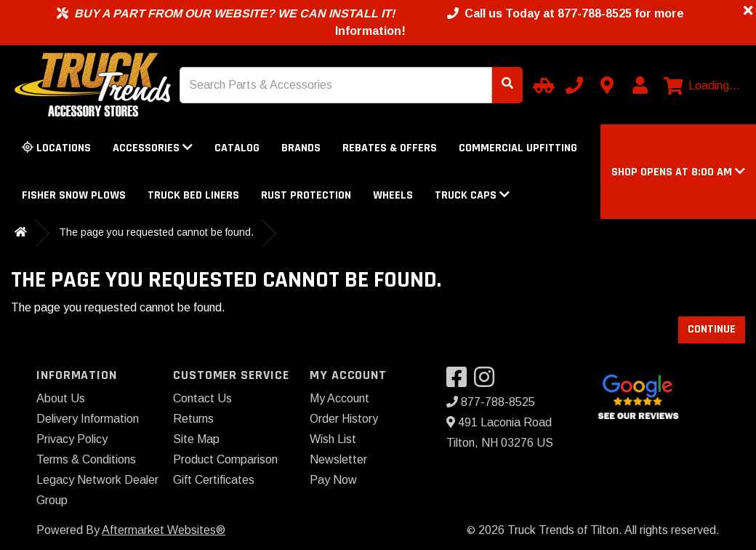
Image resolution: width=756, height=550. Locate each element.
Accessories (153, 148)
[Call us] (574, 85)
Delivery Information (88, 419)
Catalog (237, 148)
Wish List (333, 439)
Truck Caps (472, 195)
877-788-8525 (491, 402)
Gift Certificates (214, 480)
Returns (193, 419)
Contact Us (202, 398)
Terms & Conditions (86, 459)
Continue (712, 329)
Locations (56, 148)
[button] (678, 172)
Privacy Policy (72, 439)
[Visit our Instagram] (488, 382)
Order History (344, 419)
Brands (301, 148)
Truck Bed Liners (193, 195)
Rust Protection (306, 195)
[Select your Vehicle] (542, 85)
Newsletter (338, 459)
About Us (61, 398)
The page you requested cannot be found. (156, 232)
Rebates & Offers (390, 148)
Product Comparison (225, 459)
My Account (339, 398)
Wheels (393, 195)
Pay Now (333, 480)
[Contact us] (607, 85)
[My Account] (640, 85)
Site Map (196, 439)
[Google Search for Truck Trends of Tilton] (638, 395)
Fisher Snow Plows (74, 195)
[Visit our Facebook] (460, 382)
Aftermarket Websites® (164, 530)
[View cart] (702, 86)
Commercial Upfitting (518, 148)
